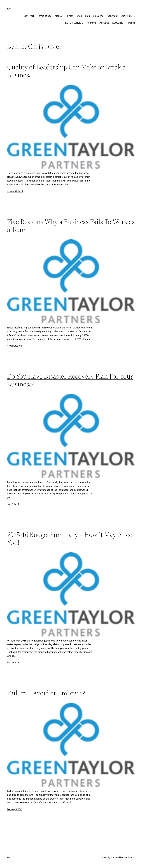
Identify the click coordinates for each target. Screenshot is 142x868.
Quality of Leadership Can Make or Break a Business (66, 71)
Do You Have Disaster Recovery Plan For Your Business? (70, 380)
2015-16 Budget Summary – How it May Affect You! (71, 538)
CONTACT (29, 16)
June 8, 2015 (13, 504)
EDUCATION (119, 23)
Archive (59, 16)
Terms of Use (44, 16)
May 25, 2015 (13, 663)
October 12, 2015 (15, 191)
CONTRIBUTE (128, 16)
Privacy (69, 16)
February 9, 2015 (15, 809)
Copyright (112, 16)
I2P (9, 9)
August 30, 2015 (15, 346)
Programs (91, 23)
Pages (132, 23)
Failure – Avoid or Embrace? (46, 693)
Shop (79, 16)
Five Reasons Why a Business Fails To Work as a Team (71, 226)
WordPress (129, 858)
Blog (87, 16)
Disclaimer (99, 16)
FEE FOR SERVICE (73, 23)
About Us (104, 23)
